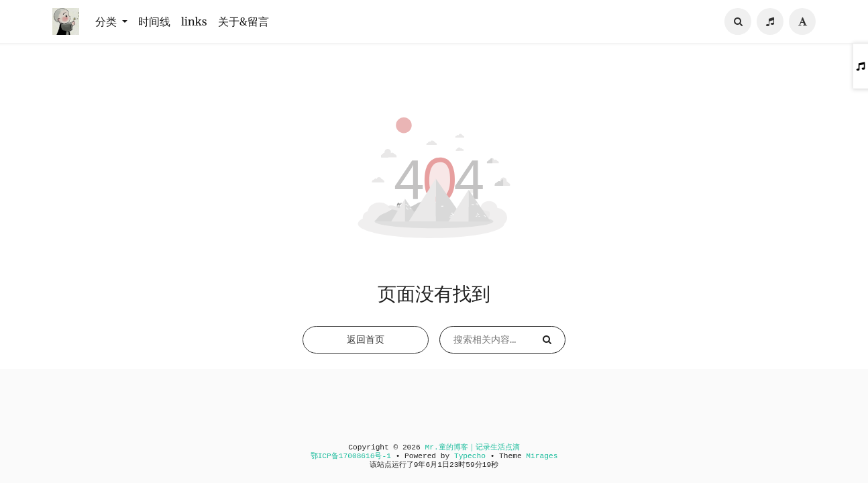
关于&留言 (243, 21)
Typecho (470, 456)
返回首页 (366, 339)
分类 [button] (107, 21)
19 (487, 465)
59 (470, 465)
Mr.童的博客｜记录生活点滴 (472, 447)
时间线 (154, 21)
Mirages (542, 456)
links (194, 21)
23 (454, 465)
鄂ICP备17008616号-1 (351, 456)
